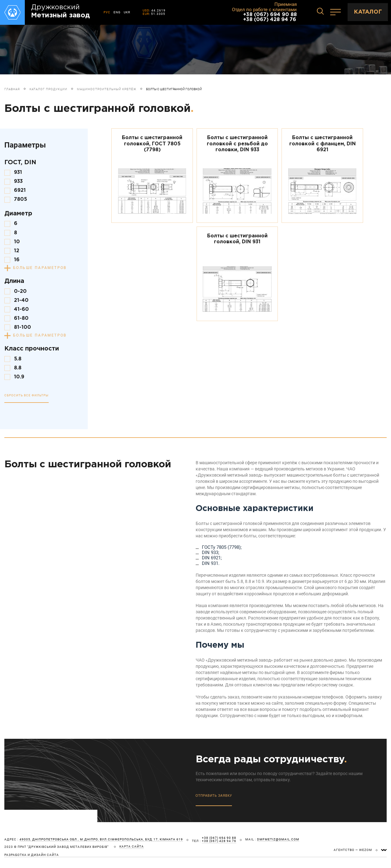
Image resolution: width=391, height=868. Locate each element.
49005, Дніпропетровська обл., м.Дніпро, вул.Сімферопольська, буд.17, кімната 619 (101, 839)
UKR (127, 12)
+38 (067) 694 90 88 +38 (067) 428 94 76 (270, 17)
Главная (12, 89)
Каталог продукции (48, 89)
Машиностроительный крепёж (107, 89)
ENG (117, 12)
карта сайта (132, 847)
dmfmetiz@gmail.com (278, 839)
